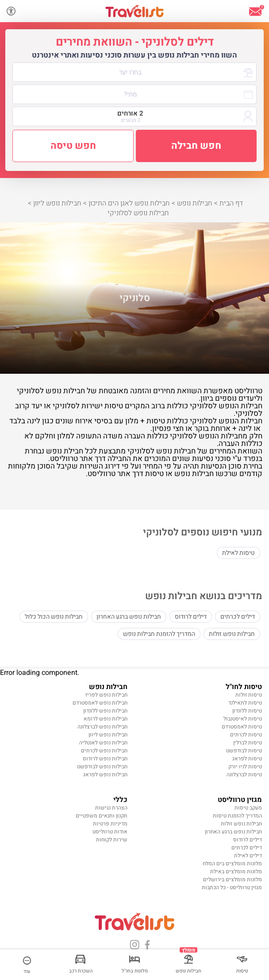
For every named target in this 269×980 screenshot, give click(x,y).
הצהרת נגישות (111, 808)
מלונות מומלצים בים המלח (232, 864)
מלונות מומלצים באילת (236, 872)
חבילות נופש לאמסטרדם (100, 703)
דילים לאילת (248, 856)
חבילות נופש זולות (232, 634)
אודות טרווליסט (110, 832)
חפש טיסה (73, 146)
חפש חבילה (196, 146)
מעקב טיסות (248, 808)
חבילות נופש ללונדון (105, 711)
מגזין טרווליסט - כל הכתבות (232, 887)
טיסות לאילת (238, 553)
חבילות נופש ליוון (108, 735)
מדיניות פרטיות (110, 824)
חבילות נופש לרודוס (105, 759)
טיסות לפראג (247, 759)
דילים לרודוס (191, 617)
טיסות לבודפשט (244, 751)
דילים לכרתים (238, 617)
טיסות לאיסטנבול (243, 719)
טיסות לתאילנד (245, 703)
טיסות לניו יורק (245, 767)
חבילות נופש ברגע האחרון (129, 617)
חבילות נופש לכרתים (104, 751)
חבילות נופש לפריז (106, 695)
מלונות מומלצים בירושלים (232, 879)
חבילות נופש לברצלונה (102, 727)
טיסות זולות (249, 695)
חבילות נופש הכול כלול (54, 617)
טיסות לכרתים (246, 735)
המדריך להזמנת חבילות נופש (159, 634)
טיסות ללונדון (247, 711)
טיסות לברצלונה (244, 775)
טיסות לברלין (248, 743)
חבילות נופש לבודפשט (102, 767)
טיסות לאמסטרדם (242, 727)
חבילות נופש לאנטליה (103, 743)
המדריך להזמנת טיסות (237, 816)
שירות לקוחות (112, 840)
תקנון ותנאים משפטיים (102, 816)
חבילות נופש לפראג (105, 775)
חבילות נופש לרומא (106, 719)
